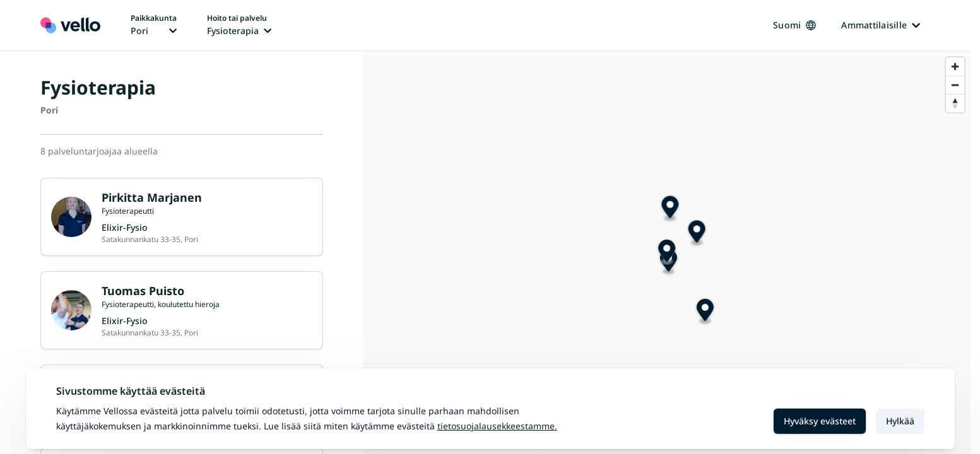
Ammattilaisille (881, 25)
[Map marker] (667, 253)
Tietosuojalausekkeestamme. (497, 426)
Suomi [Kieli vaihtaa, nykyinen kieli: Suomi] (794, 25)
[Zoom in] (955, 67)
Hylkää (900, 421)
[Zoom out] (955, 85)
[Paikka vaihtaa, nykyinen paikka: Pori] (154, 25)
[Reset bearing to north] (955, 103)
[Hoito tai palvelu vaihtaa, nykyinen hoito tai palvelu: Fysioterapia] (239, 25)
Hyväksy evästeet (820, 421)
